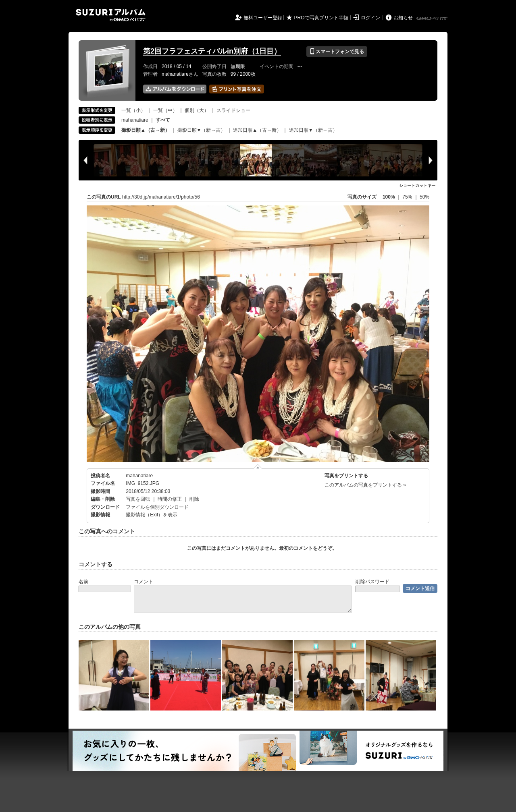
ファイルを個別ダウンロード (157, 507)
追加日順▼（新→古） (313, 130)
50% (424, 197)
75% (408, 197)
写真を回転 (138, 499)
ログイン (370, 18)
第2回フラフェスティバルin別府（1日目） (212, 51)
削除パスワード (372, 582)
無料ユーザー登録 (263, 18)
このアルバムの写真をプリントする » (365, 485)
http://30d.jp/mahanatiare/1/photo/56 (161, 197)
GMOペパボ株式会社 (433, 19)
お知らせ (403, 18)
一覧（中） (165, 110)
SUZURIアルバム (111, 15)
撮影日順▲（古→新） (146, 130)
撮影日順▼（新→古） (202, 130)
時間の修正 (170, 499)
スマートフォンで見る (337, 52)
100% (389, 197)
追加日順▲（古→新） (257, 130)
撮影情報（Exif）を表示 (152, 515)
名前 (83, 582)
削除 (194, 499)
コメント (144, 582)
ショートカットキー (417, 185)
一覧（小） (133, 110)
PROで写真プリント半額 (321, 18)
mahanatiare (135, 120)
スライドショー (233, 110)
